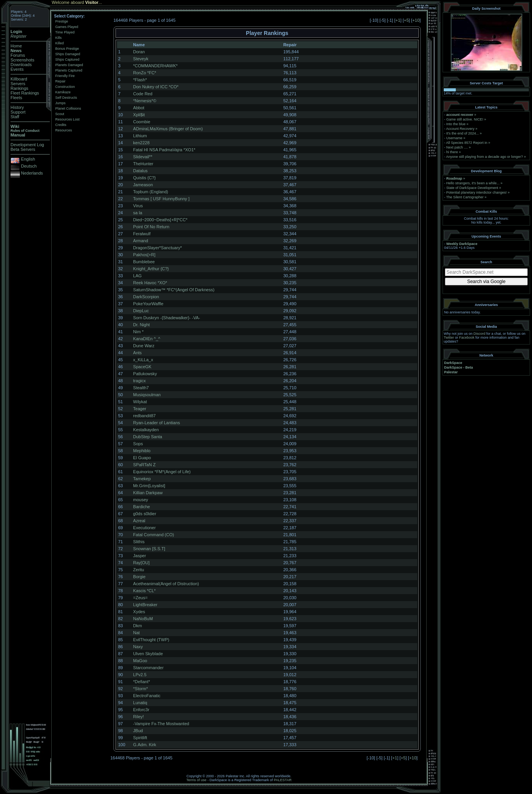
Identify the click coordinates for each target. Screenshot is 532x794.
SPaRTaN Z (144, 465)
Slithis (139, 542)
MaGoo (140, 661)
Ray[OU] (141, 563)
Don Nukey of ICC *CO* (156, 87)
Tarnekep (142, 479)
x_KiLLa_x (143, 360)
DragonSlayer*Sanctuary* (157, 248)
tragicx (139, 381)
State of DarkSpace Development (472, 188)
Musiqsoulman (147, 395)
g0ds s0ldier (144, 514)
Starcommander (148, 668)
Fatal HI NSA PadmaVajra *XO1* (164, 150)
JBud (138, 731)
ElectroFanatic (147, 696)
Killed (59, 43)
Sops (138, 444)
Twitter (449, 338)
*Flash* (140, 80)
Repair (60, 81)
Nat (136, 633)
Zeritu (138, 570)
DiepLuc (141, 311)
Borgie (139, 577)
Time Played (65, 32)
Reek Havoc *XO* (150, 283)
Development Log (27, 145)
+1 (398, 20)
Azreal (139, 521)
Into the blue (456, 124)
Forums (18, 55)
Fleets (16, 98)
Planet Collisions (68, 108)
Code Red (143, 94)
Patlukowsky (145, 374)
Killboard (19, 79)
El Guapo (142, 458)
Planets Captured (69, 70)
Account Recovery (460, 129)
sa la (137, 213)
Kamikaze (63, 92)
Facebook (467, 338)
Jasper (139, 556)
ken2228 (141, 143)
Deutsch (29, 166)
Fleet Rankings (25, 93)
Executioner (144, 528)
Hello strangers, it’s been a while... (473, 183)
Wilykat (140, 402)
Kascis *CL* (144, 591)
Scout (60, 114)
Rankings (19, 88)
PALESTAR (283, 780)
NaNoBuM (143, 619)
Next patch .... (457, 147)
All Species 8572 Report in (467, 143)
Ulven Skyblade (148, 654)
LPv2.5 (140, 675)
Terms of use (196, 780)
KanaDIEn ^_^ (147, 339)
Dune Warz (144, 346)
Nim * (138, 332)
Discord (480, 334)
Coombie (142, 122)
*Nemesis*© (144, 101)
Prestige (62, 21)
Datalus (140, 171)
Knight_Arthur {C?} (151, 269)
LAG (137, 276)
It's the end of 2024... (463, 133)
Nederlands (32, 173)
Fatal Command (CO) (153, 535)
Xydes (139, 612)
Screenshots (22, 60)
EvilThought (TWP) (151, 640)
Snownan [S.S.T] (149, 549)
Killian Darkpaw (148, 493)
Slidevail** (143, 157)
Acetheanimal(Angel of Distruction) (166, 584)
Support (18, 112)
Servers (18, 84)
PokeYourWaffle (148, 304)
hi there (452, 152)
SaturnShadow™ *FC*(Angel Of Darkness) (174, 290)
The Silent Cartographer (465, 197)
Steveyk (141, 59)
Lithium (140, 136)
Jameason (143, 185)
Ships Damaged (68, 54)
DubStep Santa (148, 437)
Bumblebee (144, 262)
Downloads (21, 65)
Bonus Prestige (67, 49)
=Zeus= (140, 598)
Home (16, 46)
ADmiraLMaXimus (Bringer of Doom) (168, 129)
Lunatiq (140, 703)
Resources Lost (67, 119)
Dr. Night (141, 325)
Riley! (138, 717)
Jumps (60, 103)
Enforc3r (141, 710)
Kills (59, 38)
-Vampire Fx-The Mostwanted (161, 724)
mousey (141, 500)
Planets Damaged (69, 65)
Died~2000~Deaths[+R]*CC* (160, 220)
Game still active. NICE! (465, 119)
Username (455, 138)
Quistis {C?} (144, 178)
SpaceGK (142, 367)
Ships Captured (67, 59)
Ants (137, 353)
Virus (138, 206)
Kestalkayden (146, 430)
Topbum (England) (150, 192)
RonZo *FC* (144, 73)
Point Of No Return (151, 227)
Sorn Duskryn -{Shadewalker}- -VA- (166, 318)
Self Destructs (66, 98)
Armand (141, 241)
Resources (64, 130)
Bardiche (141, 507)
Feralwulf (142, 234)
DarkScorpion (146, 297)
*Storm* (140, 689)
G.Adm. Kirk (144, 745)
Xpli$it (139, 115)
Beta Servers (23, 149)
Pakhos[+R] (144, 255)
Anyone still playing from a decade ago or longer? (485, 157)
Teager (140, 409)
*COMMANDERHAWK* (155, 66)
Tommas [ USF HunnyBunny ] (161, 199)
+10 (416, 20)
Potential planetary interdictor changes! (477, 192)
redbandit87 (144, 416)
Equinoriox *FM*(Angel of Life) (162, 472)
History (17, 107)
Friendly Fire (65, 76)
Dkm (137, 626)
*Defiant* (141, 682)
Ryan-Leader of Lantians (156, 423)
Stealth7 (141, 388)
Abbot (139, 108)
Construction (65, 87)
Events (17, 69)
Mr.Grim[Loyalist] (149, 486)
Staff (15, 117)
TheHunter (143, 164)
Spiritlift (140, 738)
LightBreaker (145, 605)
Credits (61, 125)
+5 (406, 20)
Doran (139, 52)
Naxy (138, 647)
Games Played (67, 27)
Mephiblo (142, 451)
